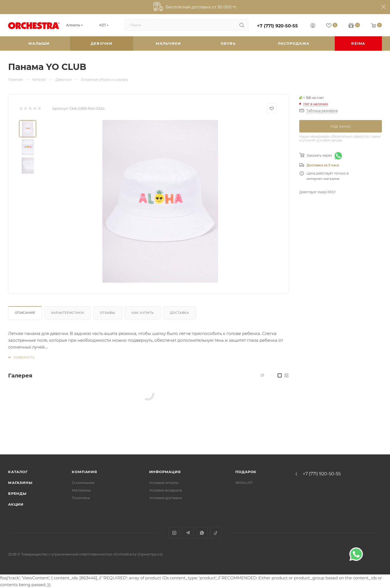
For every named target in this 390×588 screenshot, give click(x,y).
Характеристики (67, 313)
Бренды (17, 493)
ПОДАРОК (246, 472)
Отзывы (108, 313)
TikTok (216, 533)
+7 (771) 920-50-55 (277, 26)
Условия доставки (166, 498)
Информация (165, 472)
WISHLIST (244, 483)
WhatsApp (202, 533)
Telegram (188, 533)
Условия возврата (166, 490)
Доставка (180, 313)
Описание (25, 313)
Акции (16, 504)
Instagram (174, 533)
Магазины (20, 483)
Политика (81, 498)
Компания (84, 472)
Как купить (143, 313)
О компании (83, 483)
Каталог (18, 472)
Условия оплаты (164, 483)
